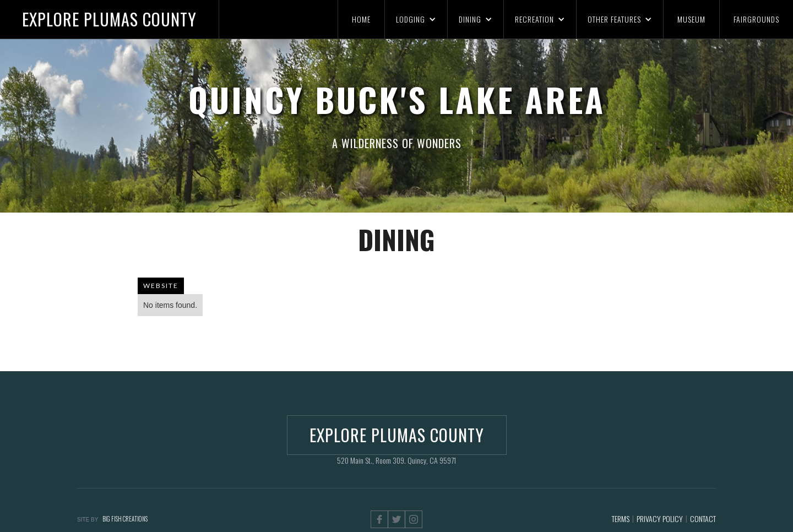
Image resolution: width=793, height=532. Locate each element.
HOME (361, 19)
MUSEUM (691, 19)
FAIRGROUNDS (756, 19)
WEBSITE (161, 286)
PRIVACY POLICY (660, 519)
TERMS (621, 519)
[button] (416, 19)
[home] (110, 19)
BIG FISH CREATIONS (125, 519)
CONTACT (703, 519)
